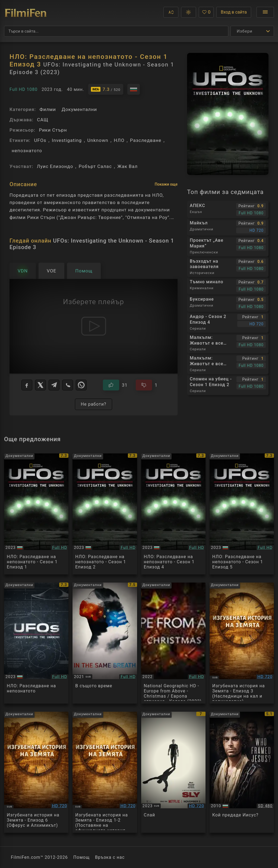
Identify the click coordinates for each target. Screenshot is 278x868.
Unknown (98, 140)
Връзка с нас (110, 857)
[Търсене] (116, 31)
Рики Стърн (53, 130)
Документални (79, 109)
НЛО (119, 140)
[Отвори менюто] (265, 12)
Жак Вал (127, 166)
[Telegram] (54, 385)
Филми (48, 109)
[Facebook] (27, 385)
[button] (171, 12)
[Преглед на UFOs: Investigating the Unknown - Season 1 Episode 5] (242, 514)
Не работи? (93, 404)
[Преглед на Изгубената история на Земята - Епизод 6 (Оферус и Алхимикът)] (36, 772)
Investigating (67, 140)
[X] (40, 385)
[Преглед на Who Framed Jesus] (242, 772)
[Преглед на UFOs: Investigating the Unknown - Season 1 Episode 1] (36, 514)
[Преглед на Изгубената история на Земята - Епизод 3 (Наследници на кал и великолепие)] (242, 643)
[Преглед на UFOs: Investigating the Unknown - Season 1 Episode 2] (105, 514)
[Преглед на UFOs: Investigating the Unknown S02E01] (36, 643)
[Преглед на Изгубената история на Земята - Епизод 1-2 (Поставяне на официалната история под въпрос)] (105, 772)
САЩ (43, 120)
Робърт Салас (95, 166)
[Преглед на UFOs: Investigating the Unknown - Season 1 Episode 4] (173, 514)
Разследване (146, 140)
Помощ (81, 857)
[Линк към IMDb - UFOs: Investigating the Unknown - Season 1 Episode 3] (106, 89)
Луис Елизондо (55, 166)
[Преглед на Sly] (173, 772)
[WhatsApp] (81, 385)
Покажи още (166, 184)
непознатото (27, 151)
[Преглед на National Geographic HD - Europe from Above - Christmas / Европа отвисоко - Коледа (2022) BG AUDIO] (173, 643)
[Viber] (68, 385)
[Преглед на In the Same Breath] (105, 643)
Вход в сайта (234, 12)
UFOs (40, 140)
